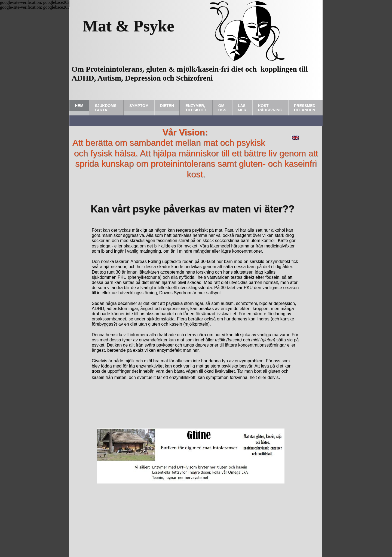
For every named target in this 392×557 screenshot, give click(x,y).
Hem (79, 106)
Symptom (139, 106)
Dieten (167, 106)
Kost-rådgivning (270, 108)
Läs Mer (242, 108)
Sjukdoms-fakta (106, 108)
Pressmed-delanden (305, 108)
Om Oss (222, 108)
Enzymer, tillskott (196, 108)
